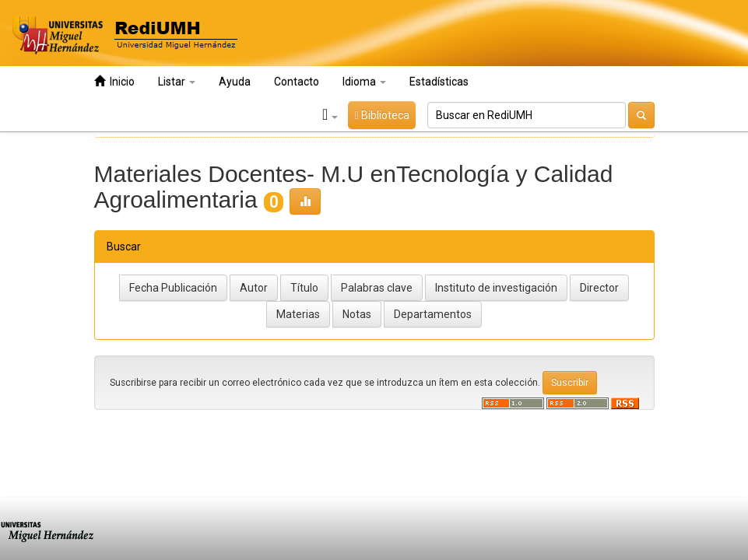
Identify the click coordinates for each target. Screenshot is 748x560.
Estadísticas (439, 82)
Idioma (364, 82)
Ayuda (235, 82)
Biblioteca (381, 115)
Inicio (114, 81)
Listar (177, 82)
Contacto (297, 82)
